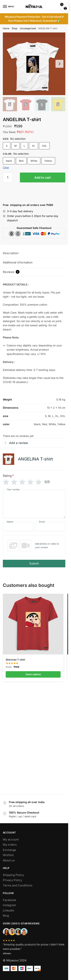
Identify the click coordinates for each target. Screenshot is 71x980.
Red (21, 161)
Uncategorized (28, 28)
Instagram (9, 905)
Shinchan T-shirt (15, 660)
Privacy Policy (12, 880)
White (34, 161)
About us (9, 860)
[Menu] (9, 7)
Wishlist (8, 855)
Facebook (9, 900)
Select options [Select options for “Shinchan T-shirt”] (33, 674)
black (9, 161)
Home (6, 28)
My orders (10, 845)
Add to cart (43, 177)
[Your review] (34, 504)
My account (11, 839)
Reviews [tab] (11, 272)
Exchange (9, 850)
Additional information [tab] (18, 262)
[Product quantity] (8, 177)
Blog (6, 916)
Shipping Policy (13, 875)
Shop (14, 28)
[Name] (18, 527)
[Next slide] (59, 64)
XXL (44, 146)
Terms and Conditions (18, 885)
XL (34, 146)
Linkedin (9, 910)
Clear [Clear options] (6, 167)
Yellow (48, 161)
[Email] (50, 527)
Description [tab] (11, 253)
